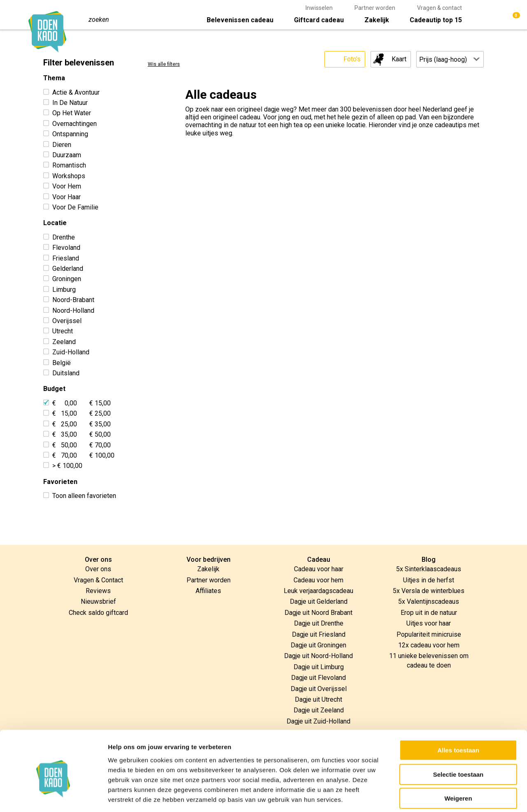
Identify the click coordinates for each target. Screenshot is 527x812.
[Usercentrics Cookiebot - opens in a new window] (53, 796)
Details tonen (445, 796)
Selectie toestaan (458, 736)
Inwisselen (319, 8)
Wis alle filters (164, 64)
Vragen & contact (440, 8)
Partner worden (375, 8)
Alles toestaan (458, 711)
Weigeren (458, 760)
